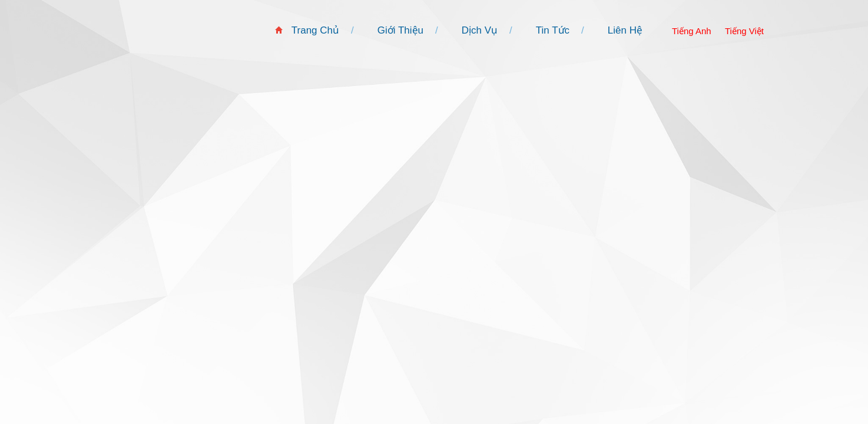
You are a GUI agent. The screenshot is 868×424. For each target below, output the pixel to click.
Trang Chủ (315, 30)
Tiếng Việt (744, 31)
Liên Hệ (625, 30)
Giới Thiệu (400, 30)
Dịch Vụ (480, 30)
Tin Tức (553, 30)
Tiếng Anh (692, 31)
